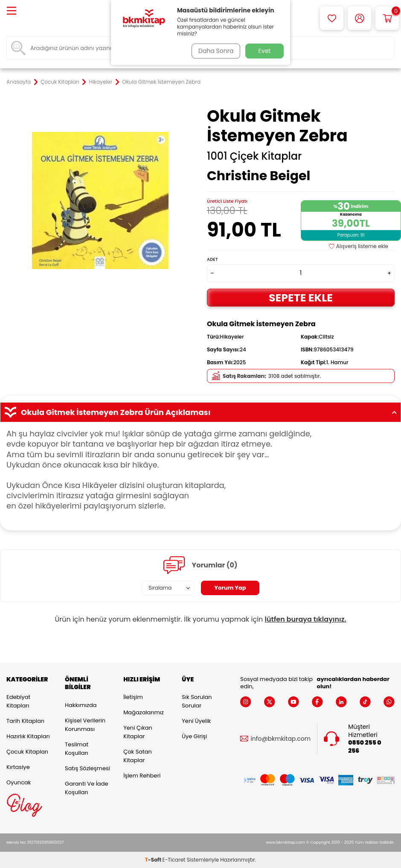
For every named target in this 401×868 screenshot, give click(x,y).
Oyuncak (19, 782)
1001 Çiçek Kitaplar (254, 156)
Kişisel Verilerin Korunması (85, 725)
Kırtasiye (18, 767)
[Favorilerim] (332, 18)
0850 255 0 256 (365, 747)
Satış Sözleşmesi (87, 768)
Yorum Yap (230, 588)
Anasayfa (19, 82)
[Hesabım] (359, 18)
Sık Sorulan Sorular (197, 701)
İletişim (133, 697)
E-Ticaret (174, 860)
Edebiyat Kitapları (18, 701)
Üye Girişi (194, 736)
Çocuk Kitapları (60, 82)
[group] (100, 200)
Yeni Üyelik (196, 721)
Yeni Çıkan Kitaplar (138, 732)
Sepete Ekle (301, 297)
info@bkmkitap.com (280, 739)
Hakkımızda (81, 705)
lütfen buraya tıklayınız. (306, 619)
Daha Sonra (215, 51)
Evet (265, 51)
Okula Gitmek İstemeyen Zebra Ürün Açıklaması (200, 412)
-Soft (154, 860)
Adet (212, 259)
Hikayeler (101, 82)
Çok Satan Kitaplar (138, 756)
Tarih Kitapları (25, 721)
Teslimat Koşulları (77, 749)
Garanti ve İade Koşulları (86, 788)
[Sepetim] (387, 18)
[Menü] (12, 11)
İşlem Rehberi (142, 776)
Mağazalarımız (144, 712)
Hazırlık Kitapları (28, 736)
